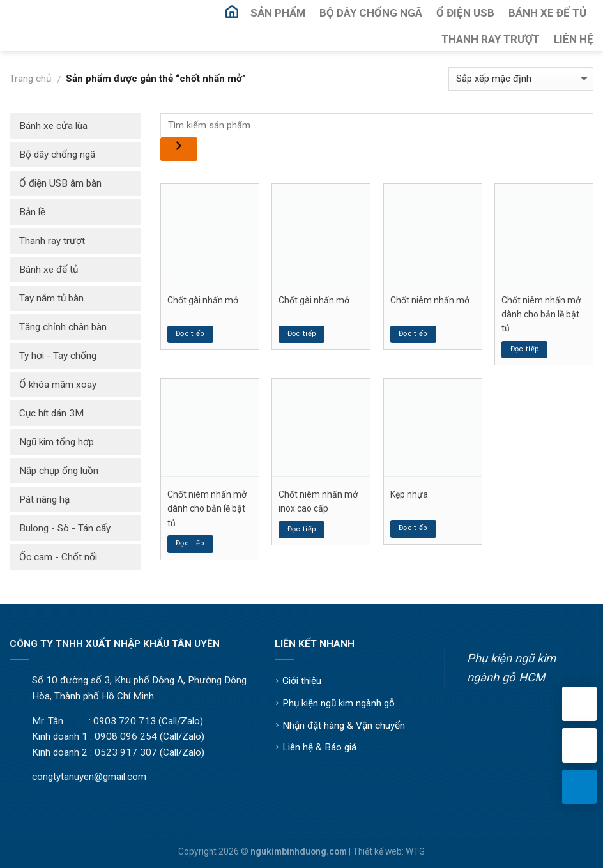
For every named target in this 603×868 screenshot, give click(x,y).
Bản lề (32, 212)
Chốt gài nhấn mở (203, 300)
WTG (415, 851)
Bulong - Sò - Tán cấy (65, 528)
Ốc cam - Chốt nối (58, 557)
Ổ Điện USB (465, 13)
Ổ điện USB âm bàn (60, 183)
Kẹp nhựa (409, 494)
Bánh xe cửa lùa (53, 126)
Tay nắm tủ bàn (51, 298)
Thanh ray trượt (52, 241)
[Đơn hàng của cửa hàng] (521, 79)
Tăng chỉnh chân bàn (63, 327)
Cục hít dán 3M (51, 413)
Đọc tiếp (190, 334)
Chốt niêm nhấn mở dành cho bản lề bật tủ (541, 315)
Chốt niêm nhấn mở (430, 300)
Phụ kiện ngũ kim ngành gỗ (339, 703)
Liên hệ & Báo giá (319, 747)
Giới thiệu (302, 681)
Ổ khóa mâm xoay (58, 385)
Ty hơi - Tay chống (58, 356)
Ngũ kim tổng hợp (57, 442)
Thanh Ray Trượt (491, 39)
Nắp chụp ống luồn (59, 471)
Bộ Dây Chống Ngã (371, 13)
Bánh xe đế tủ (49, 270)
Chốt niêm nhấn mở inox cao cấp (318, 501)
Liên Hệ (574, 39)
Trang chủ (30, 79)
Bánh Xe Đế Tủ (547, 13)
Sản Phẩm (278, 13)
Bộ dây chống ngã (57, 155)
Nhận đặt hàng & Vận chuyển (344, 726)
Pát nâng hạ (44, 499)
